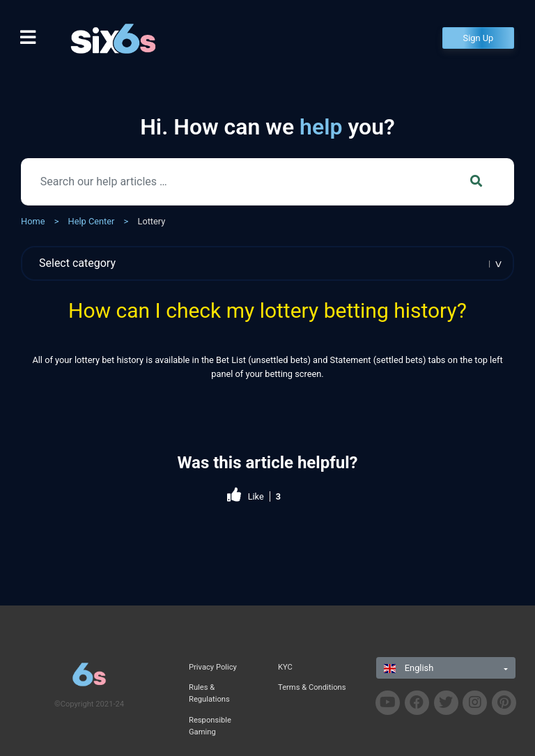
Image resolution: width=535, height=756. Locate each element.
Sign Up (479, 38)
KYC (285, 667)
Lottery (151, 221)
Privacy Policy (213, 667)
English (409, 668)
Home (33, 221)
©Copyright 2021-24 (89, 704)
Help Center (92, 221)
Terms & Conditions (312, 687)
